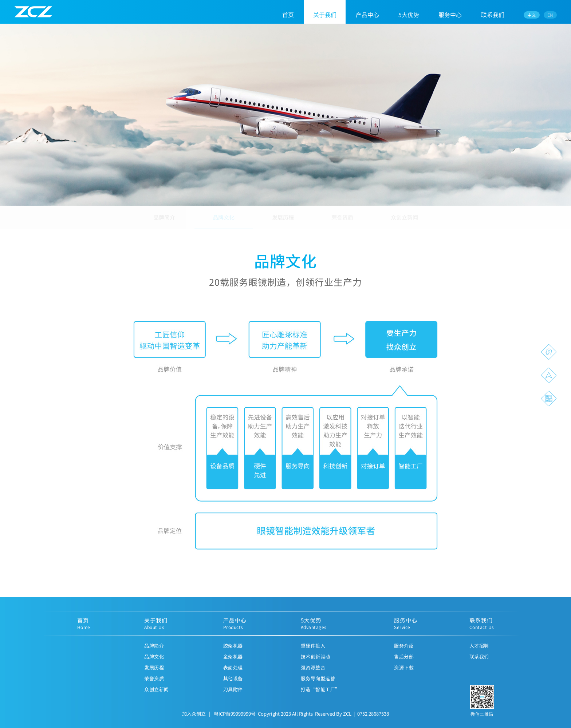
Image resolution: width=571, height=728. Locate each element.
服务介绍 (404, 651)
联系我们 (493, 15)
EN (550, 15)
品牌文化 (224, 221)
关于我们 (325, 15)
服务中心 (450, 15)
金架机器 (233, 662)
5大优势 (409, 15)
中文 (532, 15)
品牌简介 (164, 221)
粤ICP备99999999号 (235, 719)
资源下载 (404, 673)
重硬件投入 (313, 651)
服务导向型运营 (318, 684)
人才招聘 (479, 651)
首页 (288, 15)
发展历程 (283, 221)
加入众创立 (194, 719)
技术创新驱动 (316, 662)
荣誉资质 (342, 221)
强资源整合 (313, 673)
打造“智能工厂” (320, 695)
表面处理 (233, 673)
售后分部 (404, 662)
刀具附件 (233, 695)
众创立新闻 (404, 221)
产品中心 (367, 15)
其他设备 (233, 684)
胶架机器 (233, 651)
